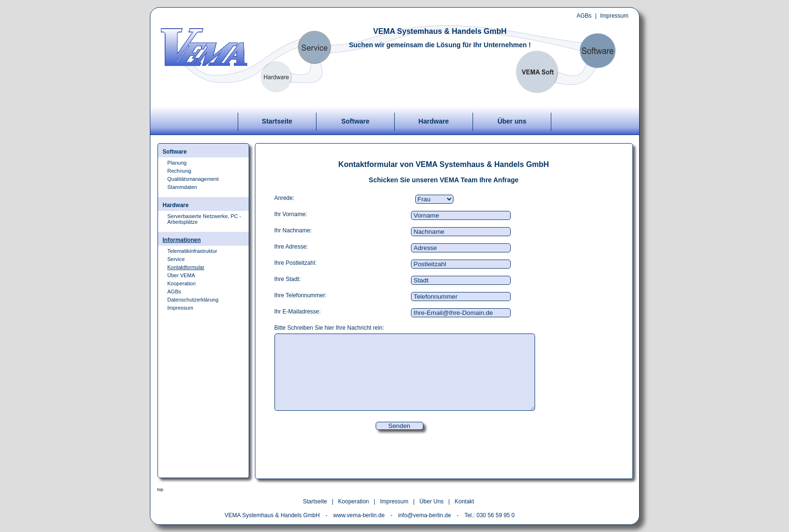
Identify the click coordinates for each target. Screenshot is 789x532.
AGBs (584, 16)
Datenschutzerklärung (193, 300)
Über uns (512, 121)
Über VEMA (181, 275)
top (161, 490)
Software (355, 121)
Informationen (182, 240)
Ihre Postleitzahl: (296, 263)
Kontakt (464, 501)
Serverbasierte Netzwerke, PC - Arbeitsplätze (205, 219)
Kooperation (182, 283)
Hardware (434, 121)
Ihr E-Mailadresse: (298, 312)
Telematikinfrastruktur (193, 251)
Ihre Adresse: (291, 247)
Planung (177, 163)
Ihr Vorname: (291, 214)
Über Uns (432, 501)
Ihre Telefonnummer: (301, 295)
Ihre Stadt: (288, 279)
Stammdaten (182, 187)
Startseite (277, 121)
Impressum (614, 16)
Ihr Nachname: (293, 230)
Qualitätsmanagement (193, 179)
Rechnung (179, 171)
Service (176, 259)
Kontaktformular (186, 267)
